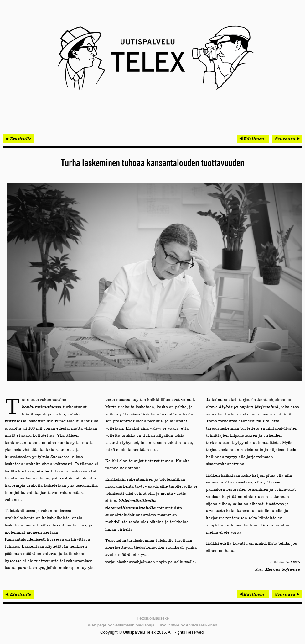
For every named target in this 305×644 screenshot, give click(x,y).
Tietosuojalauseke (152, 618)
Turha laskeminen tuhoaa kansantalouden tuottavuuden (153, 163)
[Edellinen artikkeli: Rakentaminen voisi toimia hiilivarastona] (253, 139)
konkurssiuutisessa (42, 407)
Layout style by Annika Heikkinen (187, 625)
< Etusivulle (19, 139)
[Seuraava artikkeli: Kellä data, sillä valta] (287, 139)
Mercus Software (283, 569)
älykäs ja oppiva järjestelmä (249, 407)
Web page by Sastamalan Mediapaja (121, 625)
